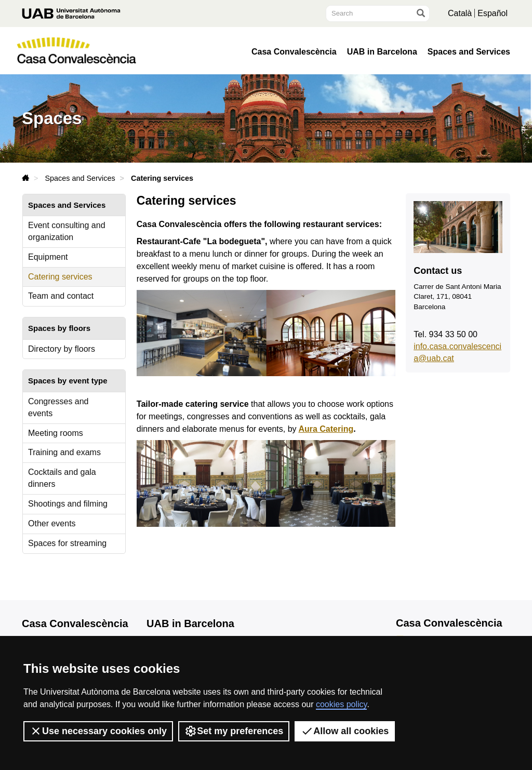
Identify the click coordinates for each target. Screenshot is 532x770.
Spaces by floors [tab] (59, 328)
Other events (52, 523)
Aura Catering (326, 429)
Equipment (48, 257)
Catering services (60, 277)
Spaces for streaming (67, 543)
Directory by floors (62, 349)
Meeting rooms (56, 433)
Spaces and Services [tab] (67, 205)
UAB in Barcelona (190, 623)
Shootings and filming (68, 504)
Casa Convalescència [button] (294, 52)
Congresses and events (58, 407)
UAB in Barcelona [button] (382, 52)
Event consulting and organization (67, 231)
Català (460, 13)
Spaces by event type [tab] (68, 381)
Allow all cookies (345, 731)
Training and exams (64, 452)
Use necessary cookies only (98, 731)
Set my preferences (234, 731)
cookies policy (341, 704)
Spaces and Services (469, 52)
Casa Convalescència (75, 623)
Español (493, 13)
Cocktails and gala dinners (62, 478)
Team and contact (61, 296)
